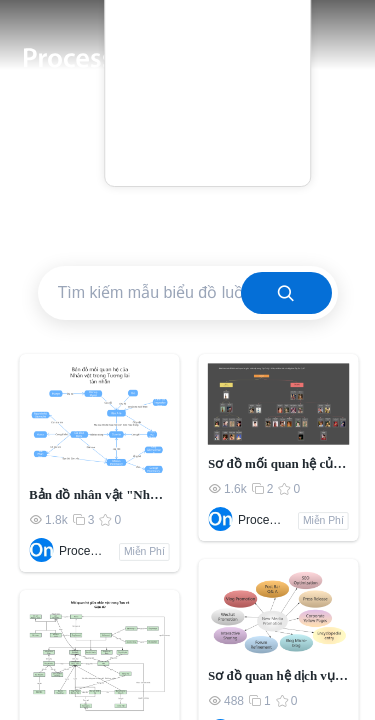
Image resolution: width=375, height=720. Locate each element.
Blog (207, 100)
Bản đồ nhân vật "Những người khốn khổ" (99, 494)
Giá (207, 72)
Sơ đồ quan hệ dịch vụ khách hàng (278, 675)
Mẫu (207, 43)
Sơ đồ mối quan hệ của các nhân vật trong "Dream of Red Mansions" (278, 463)
